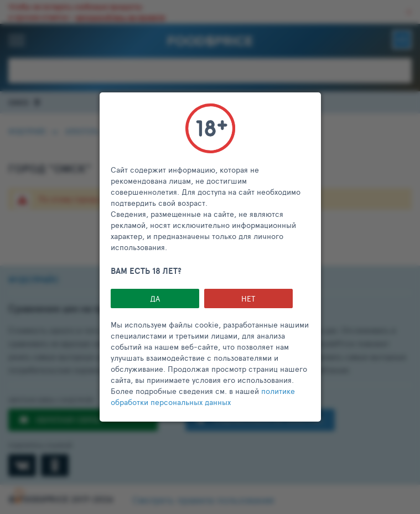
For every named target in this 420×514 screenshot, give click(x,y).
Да (155, 298)
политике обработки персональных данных (203, 396)
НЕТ (248, 298)
